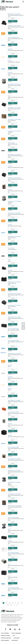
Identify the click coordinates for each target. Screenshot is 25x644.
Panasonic (10, 61)
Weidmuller (10, 49)
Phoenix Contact (11, 143)
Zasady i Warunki (5, 633)
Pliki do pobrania (5, 640)
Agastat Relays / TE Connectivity (14, 14)
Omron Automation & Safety (13, 37)
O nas (14, 636)
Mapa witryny (15, 640)
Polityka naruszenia (16, 633)
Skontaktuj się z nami (6, 638)
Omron (9, 96)
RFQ (13, 21)
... (8, 605)
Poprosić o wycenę (5, 636)
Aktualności (16, 638)
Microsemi (10, 365)
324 (11, 605)
